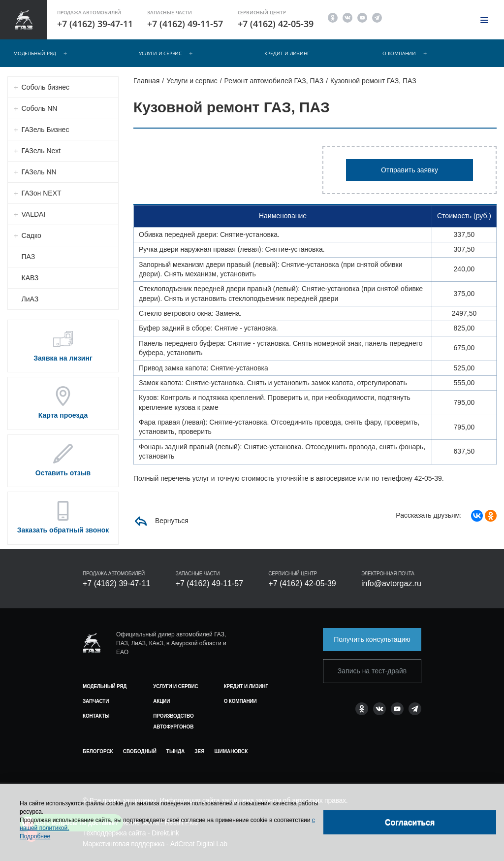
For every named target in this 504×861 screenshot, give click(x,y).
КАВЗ (30, 278)
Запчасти (96, 701)
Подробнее (35, 836)
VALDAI (34, 214)
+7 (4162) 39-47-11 (95, 24)
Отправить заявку (409, 170)
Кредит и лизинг (287, 53)
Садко (31, 235)
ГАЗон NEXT (42, 193)
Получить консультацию (372, 639)
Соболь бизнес (46, 87)
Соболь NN (40, 108)
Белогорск (98, 751)
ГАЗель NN (39, 172)
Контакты (96, 716)
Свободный (140, 751)
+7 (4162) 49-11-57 (185, 24)
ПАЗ (29, 257)
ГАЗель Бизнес (46, 130)
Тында (175, 751)
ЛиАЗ (30, 299)
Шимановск (231, 751)
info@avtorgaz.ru (391, 583)
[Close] (410, 822)
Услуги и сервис (160, 53)
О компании (399, 53)
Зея (199, 751)
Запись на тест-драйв (372, 671)
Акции (161, 701)
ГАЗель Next (41, 151)
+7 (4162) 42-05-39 (276, 24)
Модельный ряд (34, 53)
